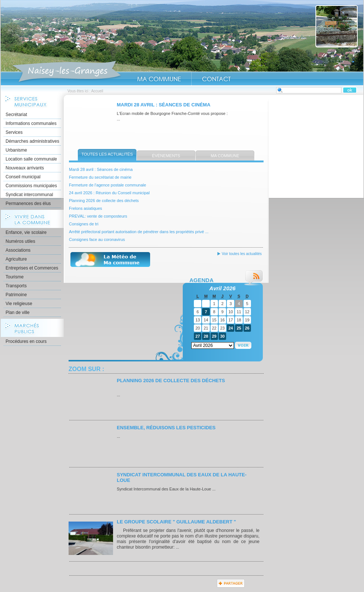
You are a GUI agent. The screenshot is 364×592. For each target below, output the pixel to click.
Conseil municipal (23, 177)
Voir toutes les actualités (242, 254)
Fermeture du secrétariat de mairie (100, 177)
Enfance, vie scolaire (26, 232)
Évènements (166, 156)
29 (214, 336)
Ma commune (225, 156)
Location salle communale (31, 159)
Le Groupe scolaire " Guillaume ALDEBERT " (176, 522)
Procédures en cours (26, 341)
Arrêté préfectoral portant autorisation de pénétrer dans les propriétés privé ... (139, 232)
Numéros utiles (20, 241)
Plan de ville (18, 312)
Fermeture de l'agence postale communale (107, 185)
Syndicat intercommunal (29, 195)
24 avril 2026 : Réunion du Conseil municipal (109, 193)
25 (239, 328)
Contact (216, 79)
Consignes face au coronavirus (97, 239)
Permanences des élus (28, 204)
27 (198, 336)
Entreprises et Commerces (32, 268)
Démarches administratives (32, 141)
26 (247, 328)
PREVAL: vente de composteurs (98, 216)
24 (231, 328)
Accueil (67, 72)
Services (14, 132)
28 (206, 336)
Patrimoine (16, 295)
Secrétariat (16, 115)
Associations (18, 250)
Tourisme (15, 277)
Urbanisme (16, 150)
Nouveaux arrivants (25, 168)
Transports (16, 286)
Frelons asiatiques (85, 208)
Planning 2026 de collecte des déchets (104, 201)
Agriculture (16, 259)
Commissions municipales (31, 186)
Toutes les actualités (107, 154)
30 (222, 336)
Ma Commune (159, 79)
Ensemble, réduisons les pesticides (166, 428)
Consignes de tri (84, 224)
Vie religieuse (19, 304)
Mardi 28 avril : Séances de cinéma (164, 105)
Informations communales (31, 123)
